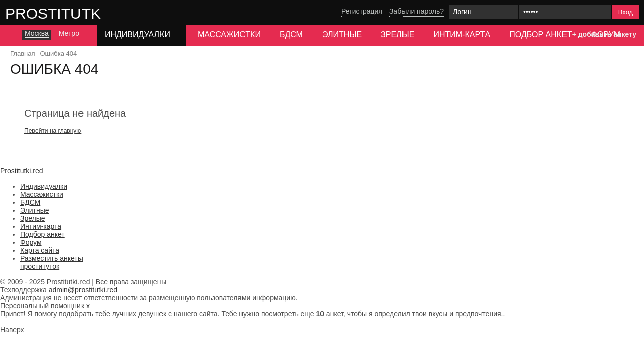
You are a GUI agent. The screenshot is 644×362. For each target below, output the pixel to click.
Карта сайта (40, 250)
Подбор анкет (540, 34)
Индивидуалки (44, 186)
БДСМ (291, 34)
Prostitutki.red (73, 13)
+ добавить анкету (604, 34)
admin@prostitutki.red (83, 290)
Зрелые (397, 34)
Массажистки (229, 34)
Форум (31, 242)
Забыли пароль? (417, 11)
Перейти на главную (53, 131)
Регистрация (362, 11)
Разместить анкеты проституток (52, 262)
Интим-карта (462, 34)
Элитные (342, 34)
